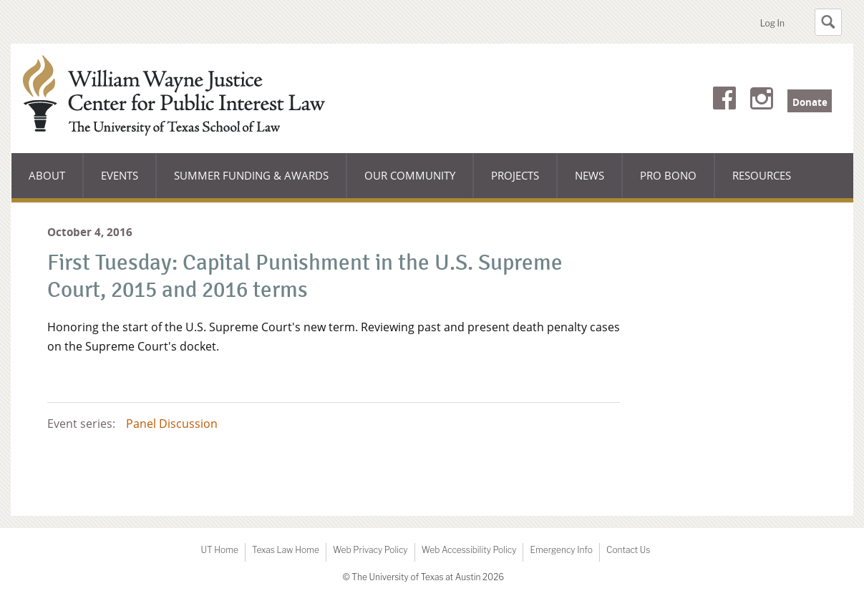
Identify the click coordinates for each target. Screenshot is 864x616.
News (589, 175)
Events (120, 175)
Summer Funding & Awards (251, 183)
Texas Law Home (286, 550)
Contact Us (628, 550)
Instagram (762, 101)
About (56, 183)
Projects (515, 175)
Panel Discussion (172, 424)
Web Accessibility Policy (469, 550)
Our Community (409, 183)
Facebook (724, 101)
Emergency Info (561, 550)
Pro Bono (668, 175)
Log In (772, 23)
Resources (762, 175)
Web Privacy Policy (370, 550)
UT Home (220, 550)
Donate (810, 102)
